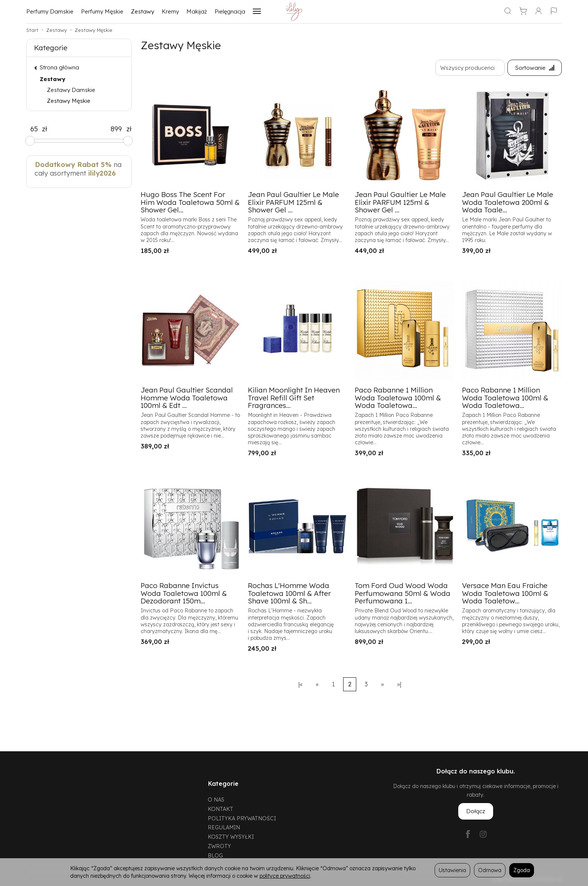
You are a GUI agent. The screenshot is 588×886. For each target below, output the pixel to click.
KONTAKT (220, 808)
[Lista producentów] (470, 68)
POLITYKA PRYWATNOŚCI (242, 817)
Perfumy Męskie (102, 11)
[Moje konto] (538, 12)
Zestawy (142, 11)
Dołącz (476, 812)
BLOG (215, 854)
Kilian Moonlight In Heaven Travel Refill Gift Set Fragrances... (294, 398)
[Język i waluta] (554, 12)
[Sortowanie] (534, 68)
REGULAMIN (224, 827)
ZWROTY (219, 845)
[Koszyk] (523, 12)
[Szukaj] (508, 12)
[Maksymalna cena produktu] (116, 129)
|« (301, 684)
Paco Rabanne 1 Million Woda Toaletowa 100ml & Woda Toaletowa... (398, 398)
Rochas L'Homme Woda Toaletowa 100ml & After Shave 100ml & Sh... (289, 593)
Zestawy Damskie (71, 90)
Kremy (170, 11)
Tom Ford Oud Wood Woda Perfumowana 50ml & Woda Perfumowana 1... (403, 593)
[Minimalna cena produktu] (34, 129)
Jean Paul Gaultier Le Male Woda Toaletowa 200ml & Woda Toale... (508, 202)
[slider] (30, 141)
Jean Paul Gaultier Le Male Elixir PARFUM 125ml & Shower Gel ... (293, 202)
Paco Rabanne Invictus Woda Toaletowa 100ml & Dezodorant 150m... (184, 593)
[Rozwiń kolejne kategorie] (257, 12)
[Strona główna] (294, 12)
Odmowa (490, 870)
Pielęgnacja (230, 11)
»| (399, 684)
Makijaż (197, 11)
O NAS (216, 798)
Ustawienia (452, 870)
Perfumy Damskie (50, 11)
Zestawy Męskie (69, 101)
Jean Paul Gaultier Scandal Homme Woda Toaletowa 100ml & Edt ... (187, 398)
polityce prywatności (285, 876)
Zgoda (522, 870)
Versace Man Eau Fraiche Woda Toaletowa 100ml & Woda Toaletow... (505, 593)
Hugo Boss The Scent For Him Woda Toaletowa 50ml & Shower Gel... (190, 202)
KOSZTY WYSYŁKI (231, 836)
